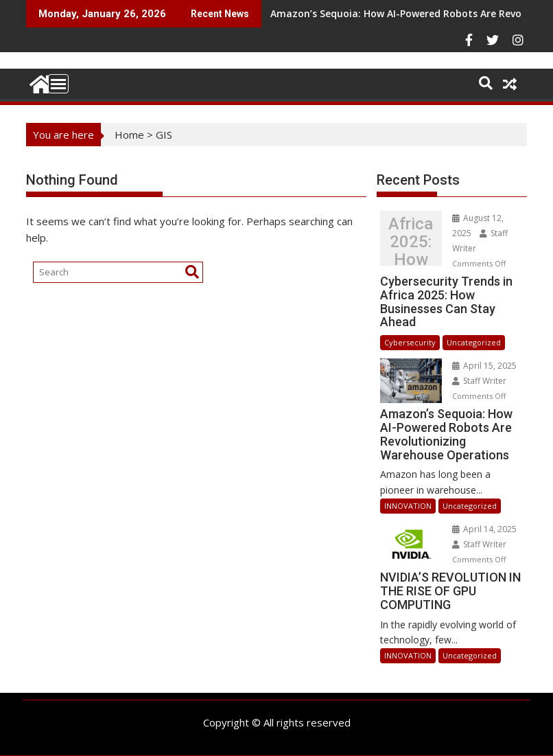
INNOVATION (408, 506)
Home (129, 135)
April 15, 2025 (484, 366)
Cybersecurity (410, 342)
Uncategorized (474, 342)
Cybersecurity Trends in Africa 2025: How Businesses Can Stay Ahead (411, 242)
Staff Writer (479, 381)
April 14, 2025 (484, 529)
